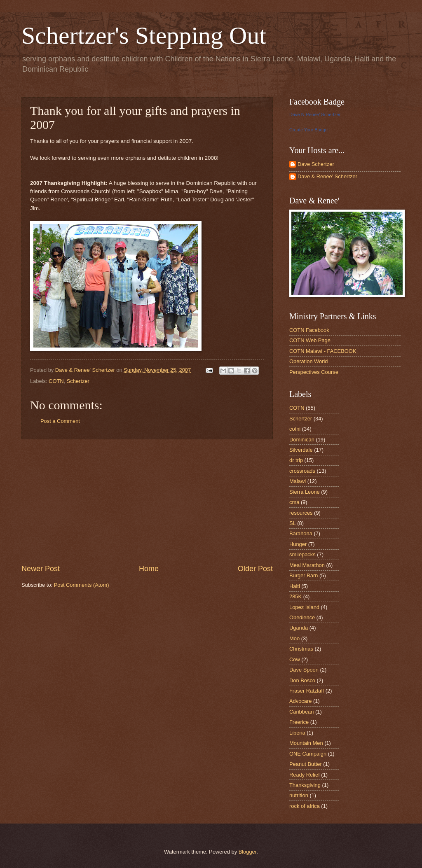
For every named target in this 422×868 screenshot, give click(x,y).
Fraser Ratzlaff (307, 691)
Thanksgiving (305, 785)
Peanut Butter (306, 764)
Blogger (248, 852)
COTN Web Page (310, 340)
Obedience (302, 617)
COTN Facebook (309, 330)
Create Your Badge (308, 130)
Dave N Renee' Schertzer (315, 114)
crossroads (302, 471)
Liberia (297, 733)
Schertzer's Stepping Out (144, 35)
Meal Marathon (307, 565)
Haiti (295, 586)
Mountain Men (306, 743)
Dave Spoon (304, 670)
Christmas (301, 649)
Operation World (309, 361)
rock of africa (305, 806)
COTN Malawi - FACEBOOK (323, 351)
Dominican (302, 440)
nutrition (299, 795)
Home (149, 569)
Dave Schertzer (316, 164)
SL (293, 523)
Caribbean (301, 712)
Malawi (298, 481)
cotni (295, 429)
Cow (295, 659)
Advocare (300, 701)
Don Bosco (302, 680)
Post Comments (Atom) (82, 585)
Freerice (299, 722)
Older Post (255, 569)
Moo (294, 638)
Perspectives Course (314, 372)
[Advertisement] (147, 502)
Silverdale (301, 450)
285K (295, 596)
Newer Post (41, 569)
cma (294, 502)
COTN (56, 381)
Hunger (298, 544)
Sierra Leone (305, 492)
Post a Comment (60, 421)
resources (301, 513)
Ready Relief (305, 775)
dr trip (296, 460)
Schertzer (78, 381)
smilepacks (302, 554)
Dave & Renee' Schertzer (327, 176)
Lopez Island (304, 607)
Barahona (301, 533)
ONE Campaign (308, 754)
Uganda (299, 628)
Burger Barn (304, 575)
